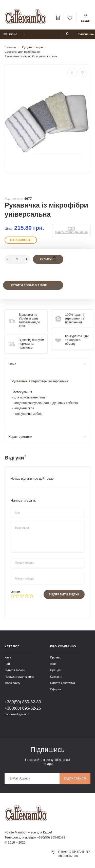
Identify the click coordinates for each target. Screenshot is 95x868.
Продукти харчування (19, 676)
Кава (8, 657)
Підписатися (75, 778)
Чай (7, 664)
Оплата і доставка (63, 683)
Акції (53, 664)
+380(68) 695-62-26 (23, 708)
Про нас (56, 657)
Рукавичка (19, 381)
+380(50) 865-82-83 (23, 702)
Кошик (86, 18)
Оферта (56, 689)
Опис (47, 364)
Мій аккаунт (67, 34)
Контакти (56, 676)
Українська (86, 34)
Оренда (55, 670)
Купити (48, 258)
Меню (11, 34)
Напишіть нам (68, 856)
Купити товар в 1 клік (29, 285)
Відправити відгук (64, 594)
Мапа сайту (13, 683)
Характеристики (47, 437)
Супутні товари (15, 670)
